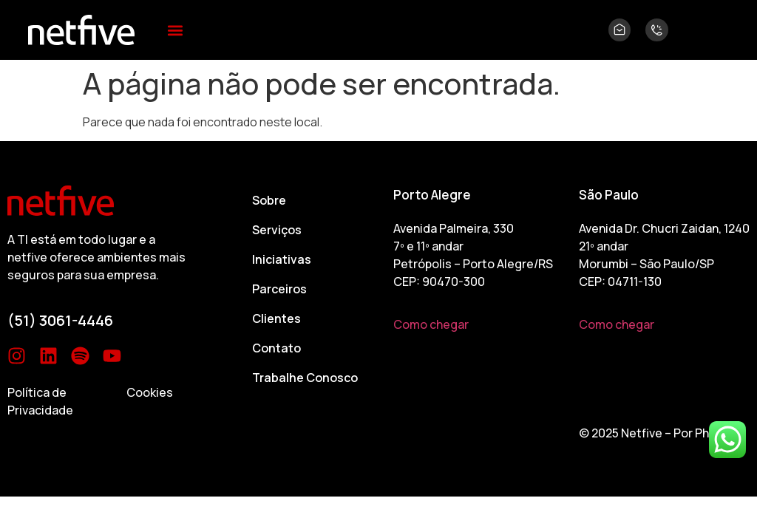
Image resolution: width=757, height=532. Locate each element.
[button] (176, 30)
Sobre (269, 200)
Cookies (150, 392)
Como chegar (431, 324)
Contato (276, 348)
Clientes (276, 318)
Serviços (277, 230)
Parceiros (279, 289)
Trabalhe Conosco (305, 378)
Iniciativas (282, 259)
